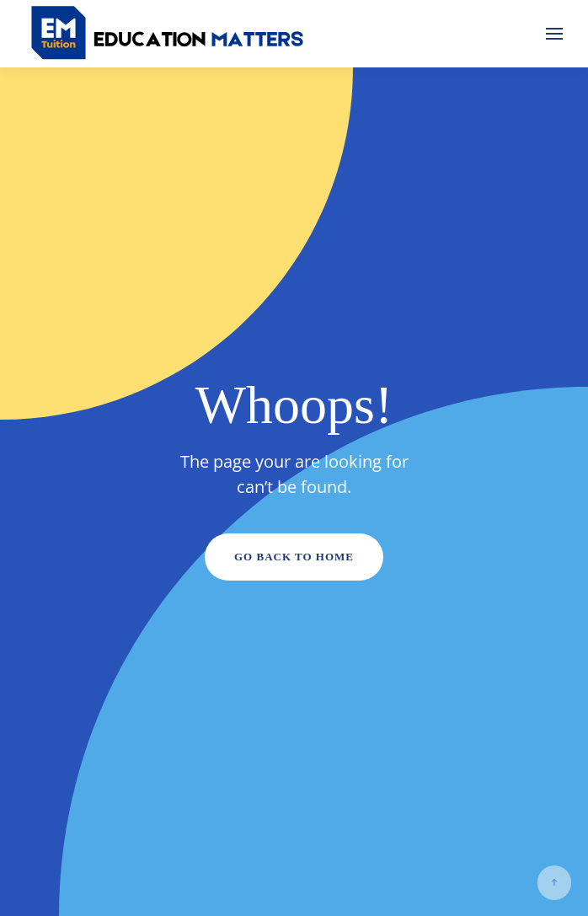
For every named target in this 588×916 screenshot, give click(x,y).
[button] (554, 34)
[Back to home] (168, 34)
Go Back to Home (294, 557)
